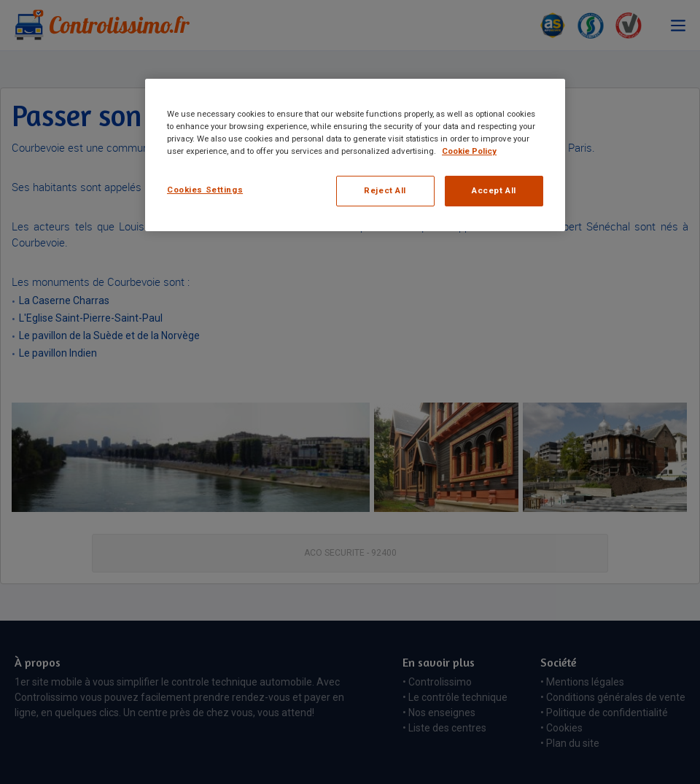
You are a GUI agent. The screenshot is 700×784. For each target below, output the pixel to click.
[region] (355, 155)
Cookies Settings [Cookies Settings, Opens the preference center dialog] (205, 190)
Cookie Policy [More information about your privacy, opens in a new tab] (469, 151)
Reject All (385, 190)
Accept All (494, 190)
